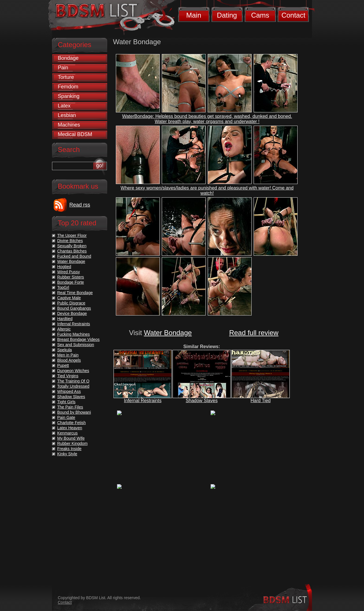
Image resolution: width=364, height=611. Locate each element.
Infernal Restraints (143, 401)
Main (194, 15)
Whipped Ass (69, 391)
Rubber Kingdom (72, 443)
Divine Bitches (70, 241)
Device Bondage (72, 313)
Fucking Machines (74, 334)
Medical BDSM (75, 134)
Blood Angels (69, 360)
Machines (69, 125)
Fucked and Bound (74, 256)
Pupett (63, 365)
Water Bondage (168, 333)
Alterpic (64, 329)
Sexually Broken (72, 246)
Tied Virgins (68, 376)
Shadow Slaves (202, 401)
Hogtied (64, 267)
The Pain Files (70, 407)
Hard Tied (260, 401)
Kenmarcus (67, 433)
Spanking (69, 96)
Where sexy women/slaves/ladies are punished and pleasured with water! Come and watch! (207, 191)
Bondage (68, 58)
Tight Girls (66, 402)
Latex (64, 106)
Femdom (68, 87)
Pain (63, 68)
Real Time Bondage (75, 293)
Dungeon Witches (73, 371)
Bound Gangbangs (74, 308)
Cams (260, 15)
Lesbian (67, 115)
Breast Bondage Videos (78, 339)
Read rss (80, 205)
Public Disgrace (71, 303)
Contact (293, 15)
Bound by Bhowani (74, 412)
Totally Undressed (73, 386)
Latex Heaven (70, 428)
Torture (66, 77)
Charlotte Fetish (71, 423)
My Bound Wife (71, 438)
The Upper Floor (72, 235)
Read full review (254, 333)
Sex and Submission (76, 345)
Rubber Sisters (71, 277)
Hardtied (65, 319)
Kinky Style (67, 454)
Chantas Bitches (72, 251)
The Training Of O (73, 381)
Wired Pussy (69, 272)
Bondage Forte (71, 282)
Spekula (65, 350)
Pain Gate (66, 417)
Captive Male (69, 298)
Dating (227, 15)
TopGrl (63, 287)
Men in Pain (68, 355)
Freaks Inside (69, 449)
